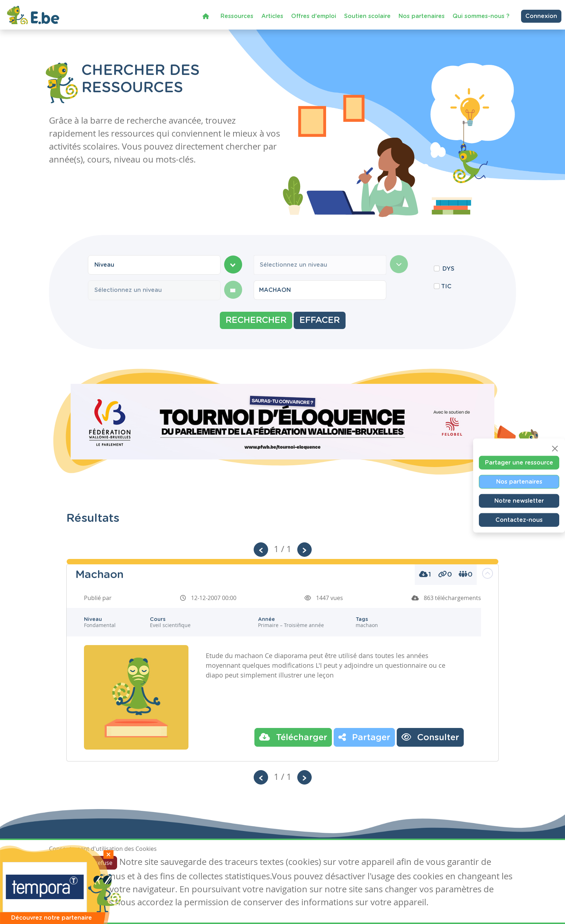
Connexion (541, 16)
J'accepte (66, 863)
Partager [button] (364, 737)
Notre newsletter (519, 501)
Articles (272, 16)
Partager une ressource (519, 463)
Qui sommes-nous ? (481, 16)
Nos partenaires (422, 16)
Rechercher (256, 320)
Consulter (430, 737)
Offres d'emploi (314, 16)
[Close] (555, 449)
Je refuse (101, 863)
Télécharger (293, 737)
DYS (448, 269)
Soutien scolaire (367, 16)
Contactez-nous (519, 520)
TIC (446, 286)
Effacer (320, 320)
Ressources (237, 16)
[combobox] (154, 265)
